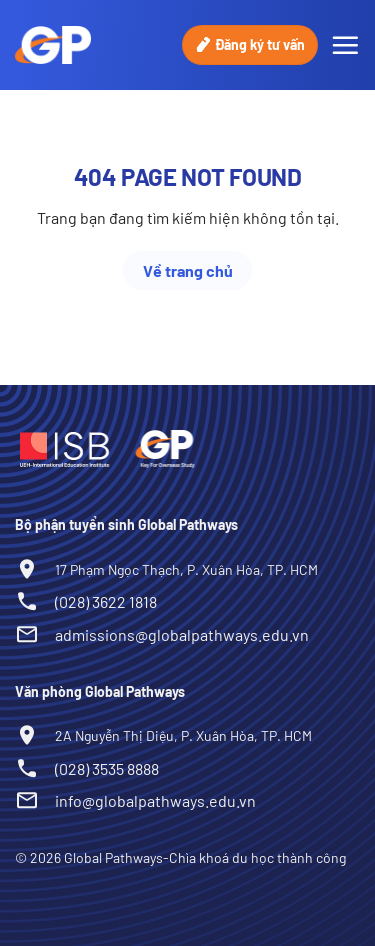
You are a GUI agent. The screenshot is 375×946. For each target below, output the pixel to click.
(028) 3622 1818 (106, 601)
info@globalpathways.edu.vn (155, 800)
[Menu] (345, 45)
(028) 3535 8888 (107, 768)
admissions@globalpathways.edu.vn (182, 634)
